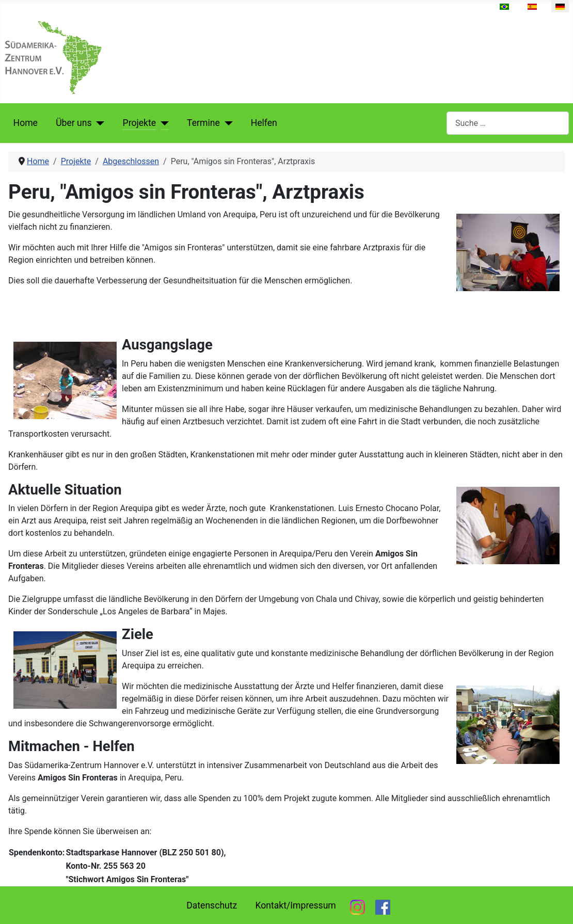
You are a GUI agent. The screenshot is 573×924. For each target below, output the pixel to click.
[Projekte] (162, 123)
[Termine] (226, 123)
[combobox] (508, 123)
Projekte (139, 123)
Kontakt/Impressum (295, 905)
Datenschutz (212, 905)
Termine (203, 123)
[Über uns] (98, 123)
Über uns (74, 123)
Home (26, 123)
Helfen (264, 123)
